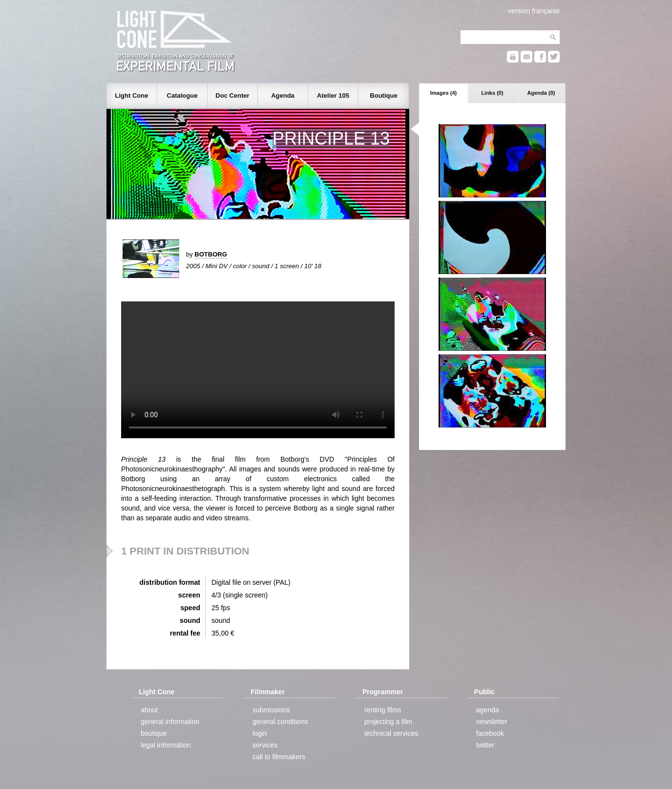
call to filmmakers (279, 757)
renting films (383, 710)
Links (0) (492, 93)
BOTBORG (210, 254)
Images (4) (443, 93)
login (260, 733)
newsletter (492, 722)
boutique (154, 733)
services (265, 745)
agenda (488, 710)
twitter (485, 745)
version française (534, 11)
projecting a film (388, 722)
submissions (271, 710)
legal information (166, 745)
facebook (490, 733)
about (149, 710)
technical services (391, 733)
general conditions (280, 722)
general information (170, 722)
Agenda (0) (541, 93)
